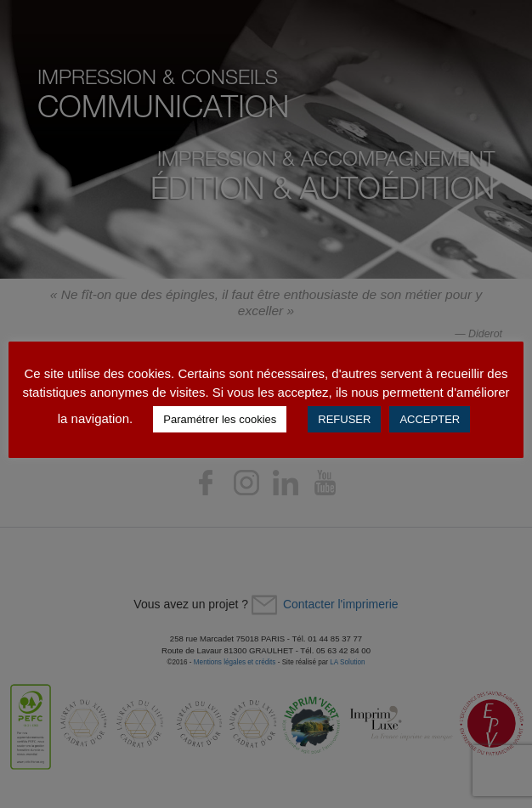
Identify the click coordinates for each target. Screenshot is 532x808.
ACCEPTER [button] (430, 419)
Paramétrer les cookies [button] (220, 419)
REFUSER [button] (344, 419)
